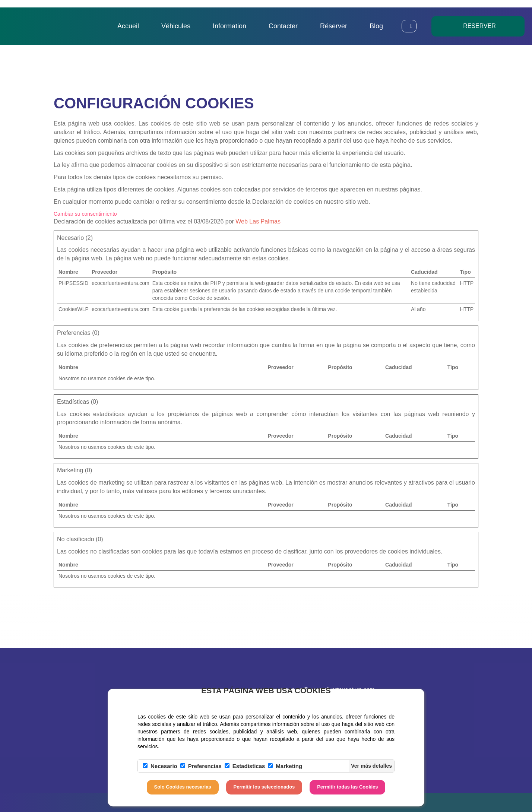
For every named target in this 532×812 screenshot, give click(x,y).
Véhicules (176, 26)
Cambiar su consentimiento (85, 214)
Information (229, 26)
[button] (409, 26)
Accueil (128, 26)
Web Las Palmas (258, 221)
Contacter (283, 26)
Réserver (334, 26)
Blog (376, 26)
